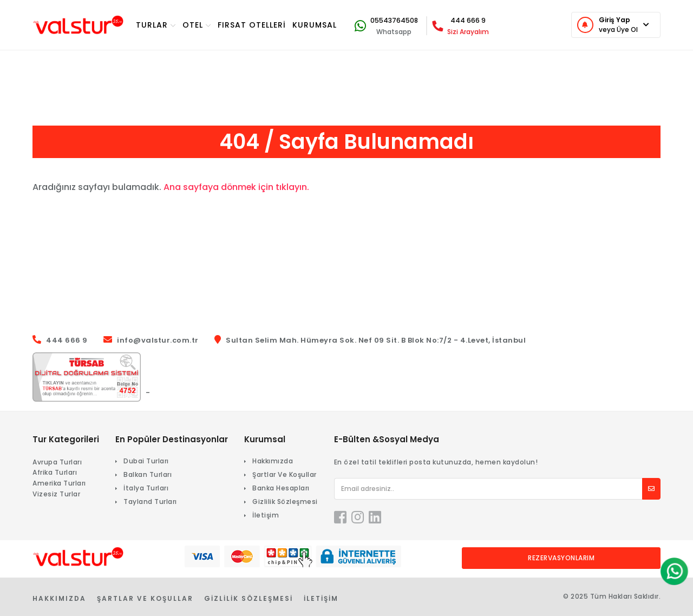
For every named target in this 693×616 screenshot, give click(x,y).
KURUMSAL (315, 25)
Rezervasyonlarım (561, 558)
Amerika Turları (59, 483)
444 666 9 (468, 20)
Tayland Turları (150, 502)
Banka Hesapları (281, 488)
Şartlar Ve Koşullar (285, 474)
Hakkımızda (273, 461)
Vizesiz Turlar (56, 494)
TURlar (156, 25)
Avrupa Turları (57, 462)
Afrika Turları (55, 472)
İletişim (266, 515)
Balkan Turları (148, 474)
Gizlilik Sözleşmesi (285, 502)
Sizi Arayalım (468, 32)
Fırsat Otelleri (252, 25)
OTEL (197, 25)
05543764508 (394, 20)
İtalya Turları (146, 488)
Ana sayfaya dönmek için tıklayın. (237, 187)
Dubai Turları (146, 461)
